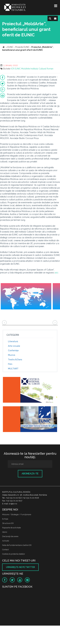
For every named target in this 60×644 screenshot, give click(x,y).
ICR (12, 69)
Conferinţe (13, 350)
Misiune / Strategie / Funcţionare (17, 514)
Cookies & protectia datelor (14, 554)
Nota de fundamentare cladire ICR (17, 545)
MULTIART (13, 369)
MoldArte (26, 69)
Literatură (13, 341)
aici (57, 273)
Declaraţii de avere (10, 536)
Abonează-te (30, 474)
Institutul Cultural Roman (42, 69)
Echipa (5, 519)
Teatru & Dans (15, 360)
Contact (5, 550)
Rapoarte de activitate (11, 528)
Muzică (12, 355)
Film (10, 364)
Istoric (5, 532)
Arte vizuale (14, 346)
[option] (26, 297)
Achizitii (6, 541)
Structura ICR (8, 523)
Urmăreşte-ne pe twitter (20, 567)
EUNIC (18, 69)
